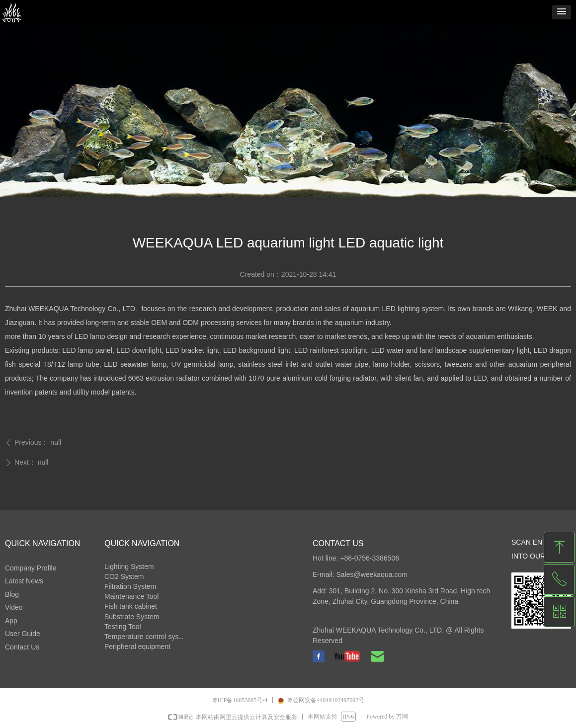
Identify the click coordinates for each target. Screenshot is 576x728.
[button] (562, 12)
